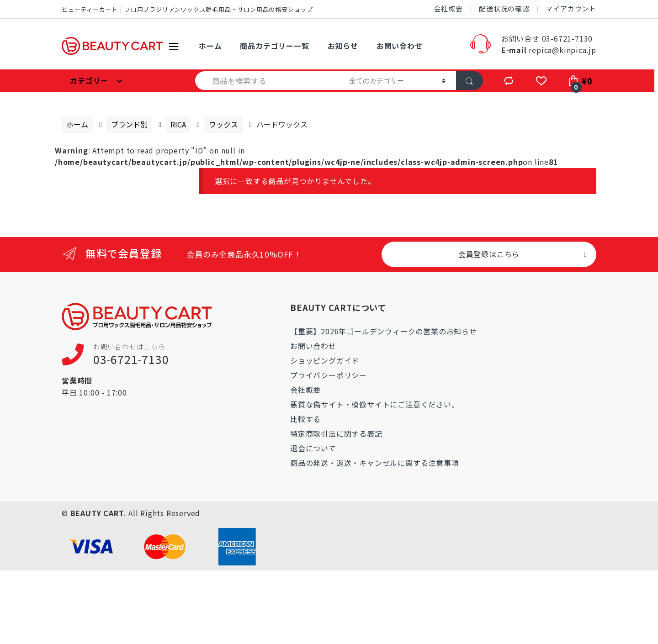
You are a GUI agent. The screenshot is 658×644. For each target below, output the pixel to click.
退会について (313, 448)
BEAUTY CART (97, 513)
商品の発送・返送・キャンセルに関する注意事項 (375, 463)
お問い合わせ (400, 46)
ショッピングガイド (325, 360)
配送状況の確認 (504, 8)
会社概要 (448, 8)
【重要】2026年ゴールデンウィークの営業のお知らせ (384, 331)
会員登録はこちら (489, 254)
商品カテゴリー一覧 (274, 46)
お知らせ (343, 46)
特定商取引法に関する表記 (336, 433)
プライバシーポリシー (329, 375)
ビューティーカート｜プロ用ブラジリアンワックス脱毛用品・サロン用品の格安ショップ (187, 9)
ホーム (210, 46)
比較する (305, 419)
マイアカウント (571, 8)
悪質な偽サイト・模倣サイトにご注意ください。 (375, 404)
